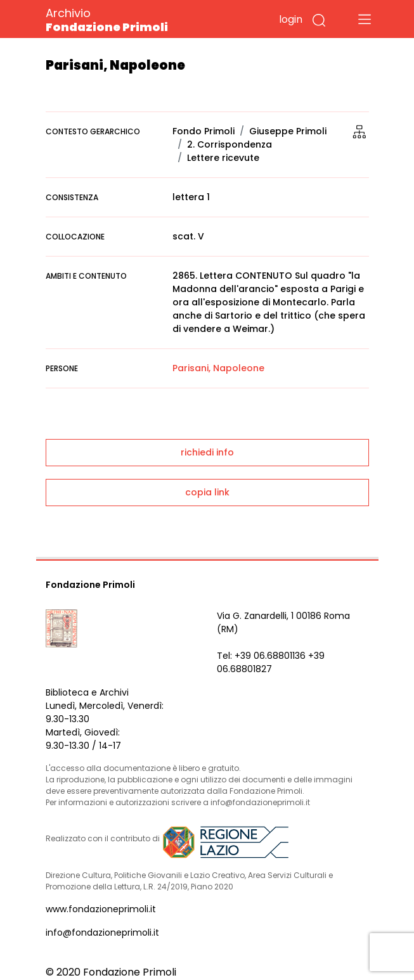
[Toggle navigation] (365, 19)
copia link (207, 492)
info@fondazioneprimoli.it (102, 932)
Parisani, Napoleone (218, 368)
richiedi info (207, 452)
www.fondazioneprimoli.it (101, 909)
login (291, 19)
